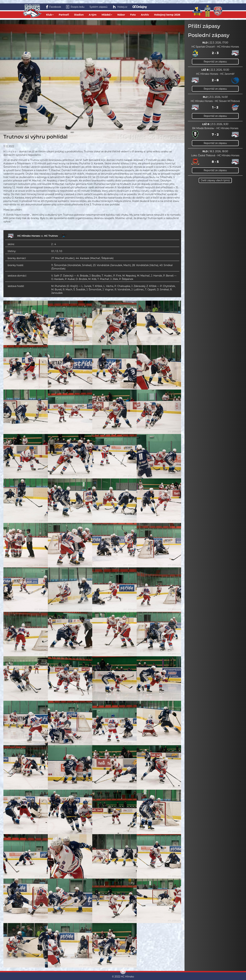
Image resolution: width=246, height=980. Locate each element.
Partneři (64, 15)
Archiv (145, 15)
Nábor (121, 15)
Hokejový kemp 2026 (167, 15)
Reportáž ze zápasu (215, 62)
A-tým (93, 15)
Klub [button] (50, 15)
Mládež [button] (107, 15)
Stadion (79, 15)
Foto (133, 15)
